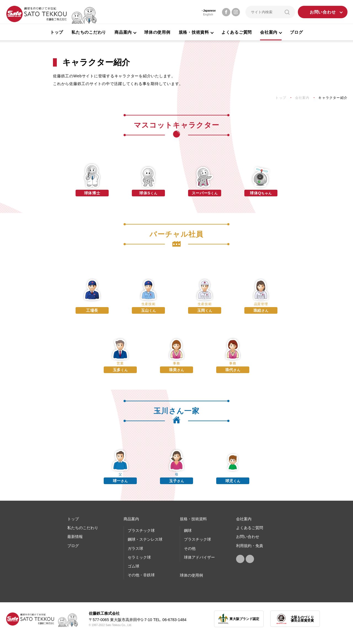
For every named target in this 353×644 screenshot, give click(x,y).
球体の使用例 (157, 32)
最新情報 (75, 537)
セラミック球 (139, 557)
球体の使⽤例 (191, 575)
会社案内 (244, 519)
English (208, 14)
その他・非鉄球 (141, 575)
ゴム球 (133, 566)
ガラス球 (135, 548)
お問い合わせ (323, 12)
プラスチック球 (141, 530)
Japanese (209, 11)
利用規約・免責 (250, 546)
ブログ (296, 32)
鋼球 (188, 530)
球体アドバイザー (199, 557)
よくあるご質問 (237, 32)
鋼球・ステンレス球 (145, 539)
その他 (190, 548)
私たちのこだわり (89, 32)
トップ (57, 32)
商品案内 (131, 519)
